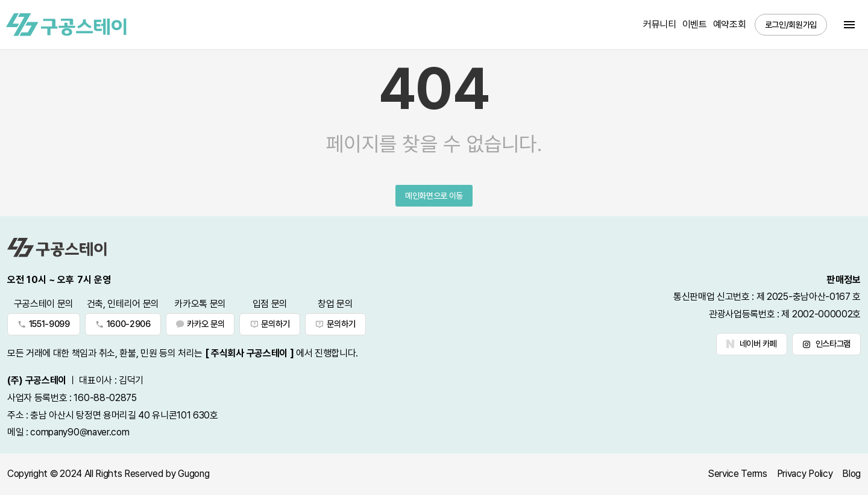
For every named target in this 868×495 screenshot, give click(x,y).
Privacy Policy (805, 474)
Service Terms (737, 474)
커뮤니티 (660, 24)
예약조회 (730, 24)
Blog (851, 474)
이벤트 (695, 24)
